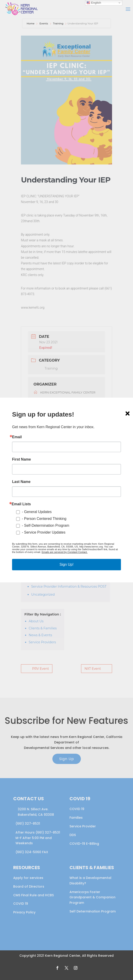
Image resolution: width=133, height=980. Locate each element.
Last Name (21, 482)
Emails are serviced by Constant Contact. (65, 552)
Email (17, 437)
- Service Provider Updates (44, 532)
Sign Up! (66, 564)
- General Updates (37, 512)
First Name (22, 459)
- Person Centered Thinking (44, 519)
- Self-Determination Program (46, 525)
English (94, 3)
